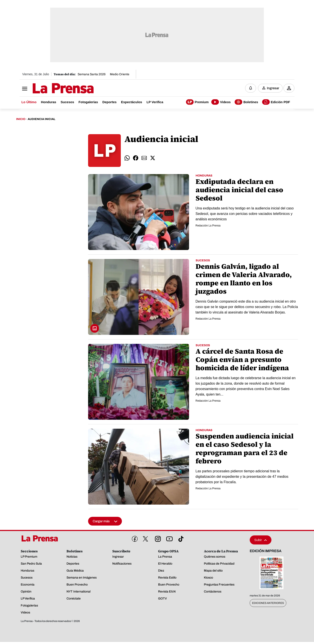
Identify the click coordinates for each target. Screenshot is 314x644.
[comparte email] (144, 158)
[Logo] (52, 89)
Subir (261, 540)
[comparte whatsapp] (127, 158)
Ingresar (273, 88)
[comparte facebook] (136, 158)
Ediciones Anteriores (268, 603)
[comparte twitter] (153, 158)
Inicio (21, 120)
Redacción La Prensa (208, 226)
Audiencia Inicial (42, 120)
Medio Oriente (120, 74)
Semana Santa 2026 (92, 74)
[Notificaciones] (251, 88)
